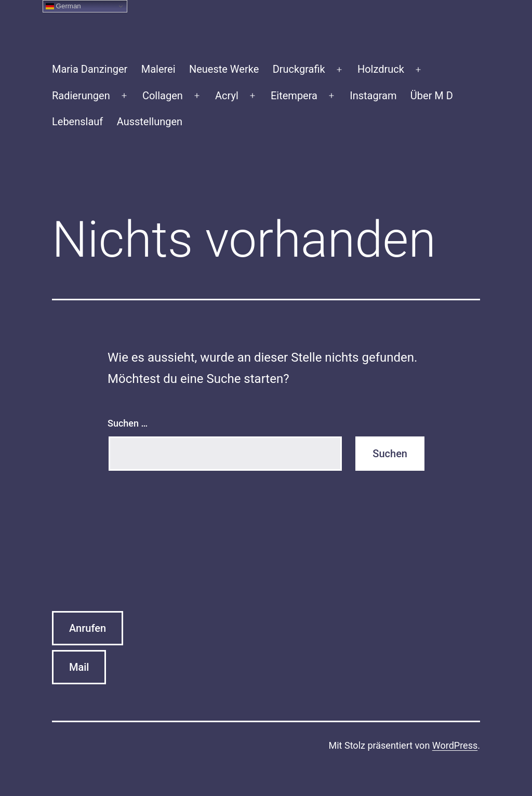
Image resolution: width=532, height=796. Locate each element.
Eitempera (294, 96)
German (63, 6)
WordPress (455, 745)
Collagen (163, 96)
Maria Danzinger (90, 69)
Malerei (158, 69)
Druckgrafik (299, 69)
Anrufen (88, 628)
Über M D (432, 96)
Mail (79, 667)
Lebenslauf (77, 122)
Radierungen (81, 96)
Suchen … (128, 423)
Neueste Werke (224, 69)
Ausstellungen (150, 122)
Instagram (373, 96)
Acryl (227, 96)
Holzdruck (381, 69)
